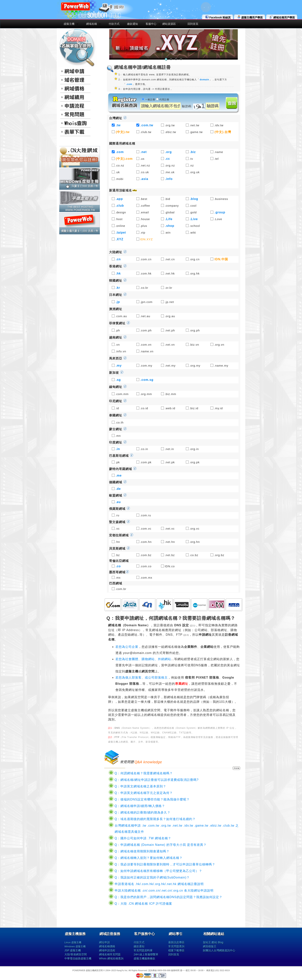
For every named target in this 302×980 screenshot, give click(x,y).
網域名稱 (92, 24)
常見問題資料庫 (143, 950)
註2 (186, 635)
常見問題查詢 (176, 946)
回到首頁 (193, 24)
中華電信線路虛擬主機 (78, 958)
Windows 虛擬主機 (75, 946)
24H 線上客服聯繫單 (146, 954)
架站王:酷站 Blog (213, 942)
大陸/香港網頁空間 (76, 954)
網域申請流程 (107, 950)
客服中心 (151, 24)
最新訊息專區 (176, 942)
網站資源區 (169, 24)
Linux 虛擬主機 (73, 942)
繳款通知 (133, 24)
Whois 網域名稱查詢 (111, 958)
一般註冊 (150, 100)
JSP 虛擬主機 (73, 950)
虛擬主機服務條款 (144, 958)
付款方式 (114, 24)
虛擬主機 (69, 24)
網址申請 (104, 942)
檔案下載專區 (176, 950)
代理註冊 (164, 100)
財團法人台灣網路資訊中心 (219, 950)
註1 (193, 626)
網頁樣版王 (210, 946)
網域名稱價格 (107, 946)
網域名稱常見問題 (110, 954)
